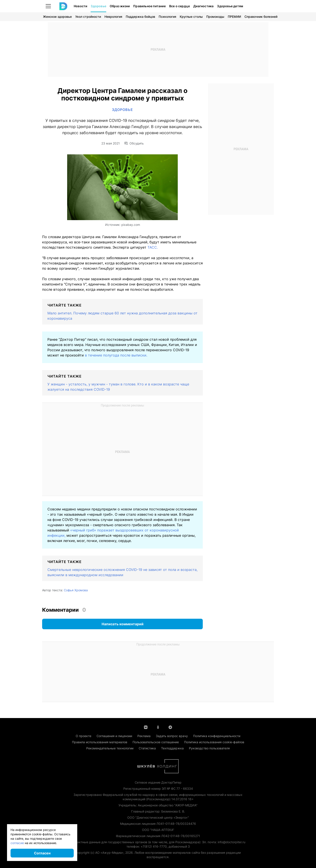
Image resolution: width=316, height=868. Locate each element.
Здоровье (98, 6)
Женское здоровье (57, 17)
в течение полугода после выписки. (116, 355)
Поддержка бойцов (140, 17)
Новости (80, 6)
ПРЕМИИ (234, 17)
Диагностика (203, 6)
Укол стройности (88, 17)
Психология (167, 17)
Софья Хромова (76, 590)
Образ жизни (120, 6)
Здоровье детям (230, 6)
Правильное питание (149, 6)
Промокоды (215, 17)
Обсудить (134, 143)
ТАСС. (153, 247)
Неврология (113, 17)
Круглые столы (191, 17)
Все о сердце (180, 6)
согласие (17, 843)
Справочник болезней (261, 17)
